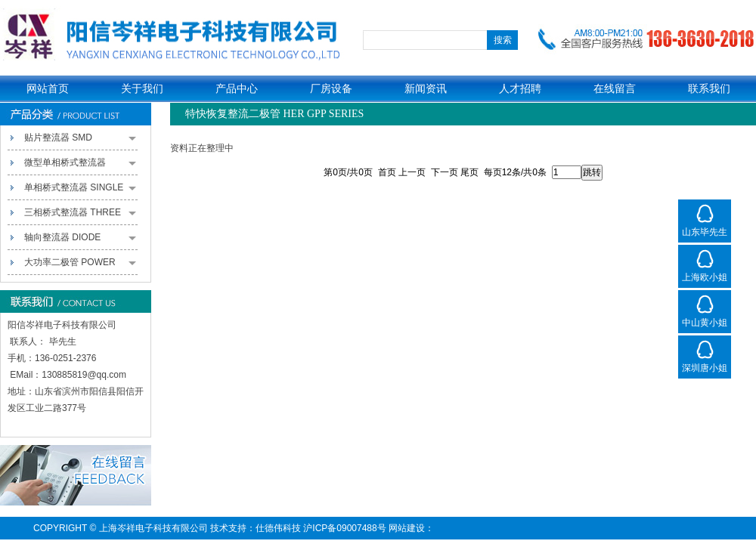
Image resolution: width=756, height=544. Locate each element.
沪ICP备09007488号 (344, 528)
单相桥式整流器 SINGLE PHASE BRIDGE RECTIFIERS (80, 191)
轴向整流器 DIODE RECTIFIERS (80, 241)
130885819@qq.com (84, 375)
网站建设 (407, 528)
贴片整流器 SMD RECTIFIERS (80, 141)
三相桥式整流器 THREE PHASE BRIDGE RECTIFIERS (80, 216)
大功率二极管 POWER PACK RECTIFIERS (80, 266)
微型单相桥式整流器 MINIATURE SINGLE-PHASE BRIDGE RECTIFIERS (80, 166)
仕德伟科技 (278, 528)
